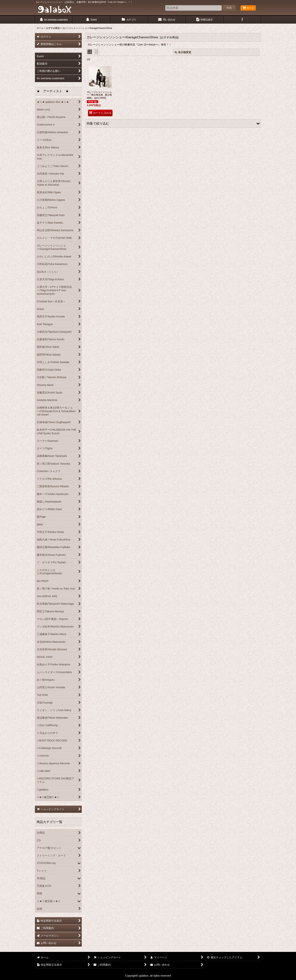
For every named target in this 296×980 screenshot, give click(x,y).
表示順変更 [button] (183, 52)
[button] (242, 20)
